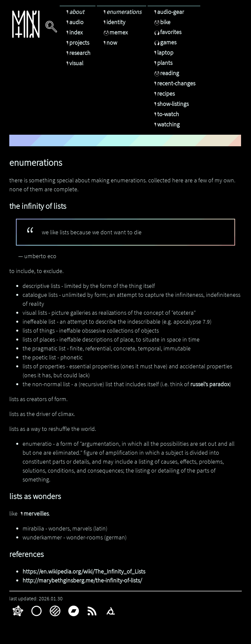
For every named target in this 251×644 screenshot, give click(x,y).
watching (166, 124)
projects (77, 43)
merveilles (34, 513)
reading (166, 73)
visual (74, 63)
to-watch (166, 114)
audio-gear (168, 12)
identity (114, 22)
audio (74, 22)
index (74, 32)
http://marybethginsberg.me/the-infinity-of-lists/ (82, 580)
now (109, 43)
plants (162, 63)
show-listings (171, 104)
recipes (164, 93)
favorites (167, 32)
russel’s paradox (210, 384)
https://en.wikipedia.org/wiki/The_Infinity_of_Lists (84, 571)
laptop (163, 52)
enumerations (122, 12)
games (164, 42)
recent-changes (174, 83)
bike (161, 22)
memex (115, 32)
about (74, 12)
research (78, 53)
